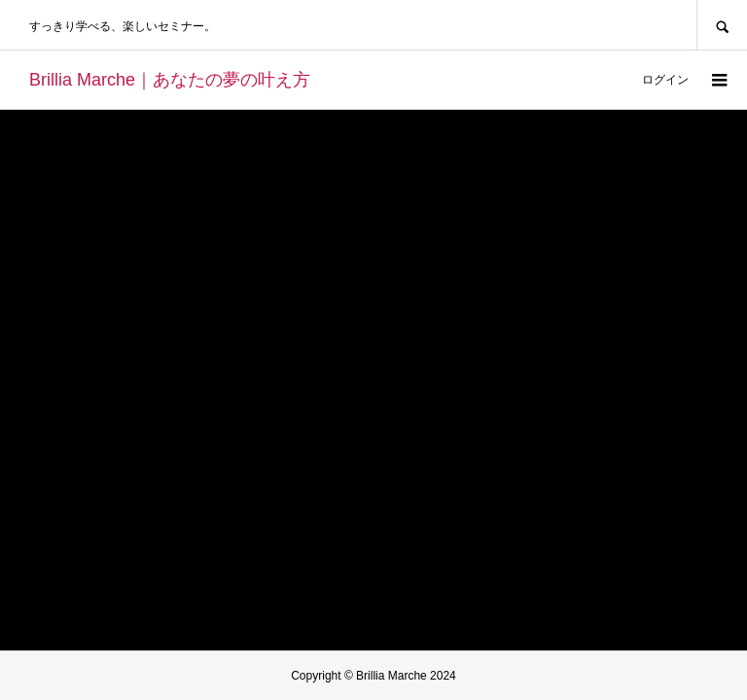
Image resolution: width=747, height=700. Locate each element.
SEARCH (722, 25)
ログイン (665, 80)
